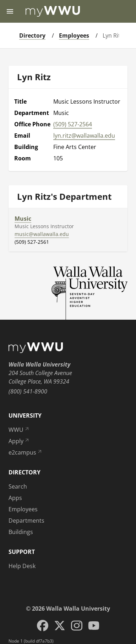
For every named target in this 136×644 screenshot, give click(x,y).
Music (23, 219)
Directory (32, 35)
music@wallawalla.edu (42, 234)
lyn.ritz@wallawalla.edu (84, 136)
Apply (19, 441)
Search (18, 486)
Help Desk (22, 566)
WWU (19, 430)
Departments (26, 521)
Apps (15, 498)
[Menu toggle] (10, 11)
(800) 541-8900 (28, 391)
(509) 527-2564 (73, 124)
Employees (74, 35)
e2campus (26, 452)
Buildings (21, 532)
